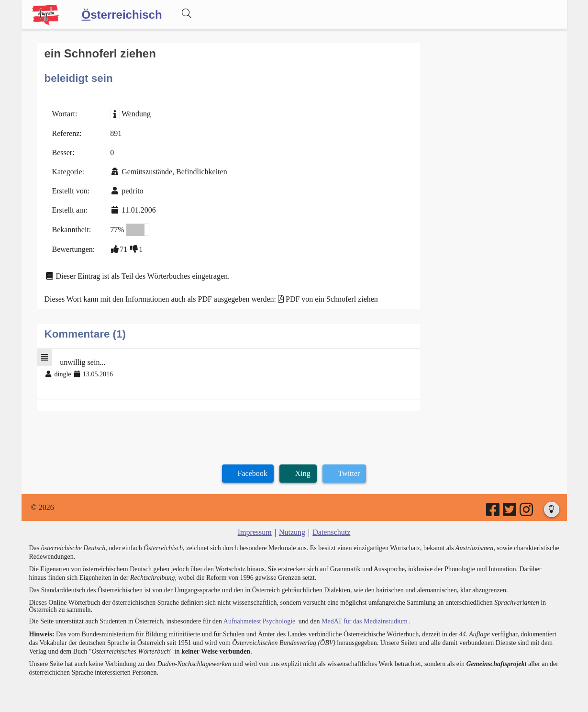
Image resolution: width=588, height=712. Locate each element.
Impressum (255, 532)
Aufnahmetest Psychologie (259, 621)
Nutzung (292, 532)
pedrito (132, 191)
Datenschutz (331, 532)
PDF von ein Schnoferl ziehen (332, 299)
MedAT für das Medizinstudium (365, 621)
